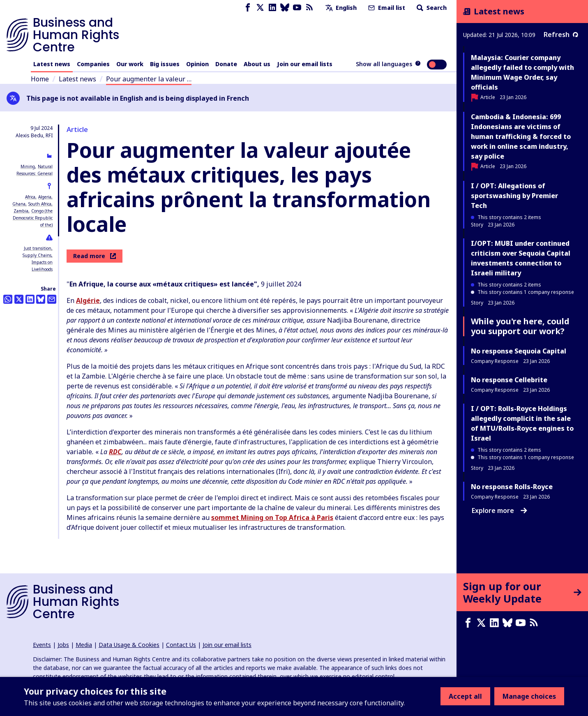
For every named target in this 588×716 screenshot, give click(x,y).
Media (84, 645)
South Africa (40, 204)
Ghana (19, 204)
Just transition (38, 248)
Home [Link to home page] (40, 79)
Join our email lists (305, 64)
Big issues (165, 64)
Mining (28, 166)
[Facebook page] (248, 8)
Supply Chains (37, 255)
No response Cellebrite (509, 380)
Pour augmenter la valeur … (149, 79)
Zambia (21, 211)
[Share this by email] (52, 299)
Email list (386, 8)
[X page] (260, 8)
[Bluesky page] (285, 8)
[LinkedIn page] (272, 8)
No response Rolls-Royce (512, 487)
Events (42, 645)
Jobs (63, 645)
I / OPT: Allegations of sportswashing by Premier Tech (514, 196)
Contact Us (181, 645)
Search (431, 8)
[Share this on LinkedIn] (30, 299)
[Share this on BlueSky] (41, 299)
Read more (95, 256)
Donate (226, 64)
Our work (130, 64)
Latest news (52, 64)
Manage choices (529, 696)
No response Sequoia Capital (519, 351)
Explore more (499, 510)
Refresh (561, 35)
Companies (93, 64)
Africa (30, 197)
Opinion (197, 64)
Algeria (45, 197)
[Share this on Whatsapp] (8, 299)
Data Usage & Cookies (129, 645)
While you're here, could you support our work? (520, 326)
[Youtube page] (297, 8)
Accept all (465, 696)
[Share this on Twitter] (19, 299)
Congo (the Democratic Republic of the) (33, 218)
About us (257, 64)
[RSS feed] (309, 8)
